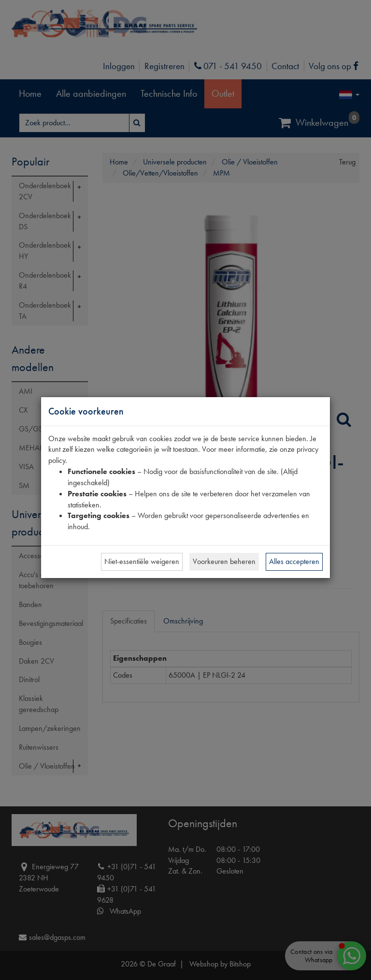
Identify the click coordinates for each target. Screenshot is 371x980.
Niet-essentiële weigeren (142, 561)
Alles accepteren (294, 561)
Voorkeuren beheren (224, 561)
